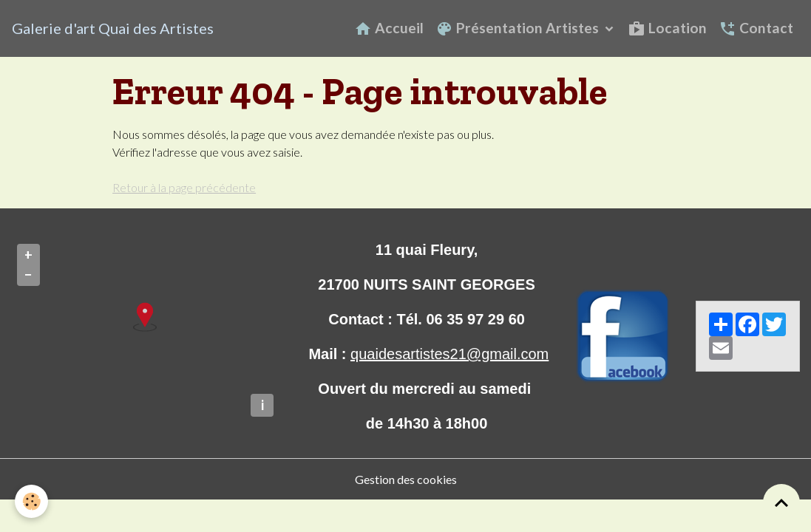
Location (667, 28)
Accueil (389, 28)
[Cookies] (31, 501)
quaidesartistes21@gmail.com (449, 354)
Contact (756, 28)
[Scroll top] (781, 502)
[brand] (113, 28)
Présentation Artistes (519, 28)
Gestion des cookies (406, 479)
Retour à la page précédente (184, 187)
